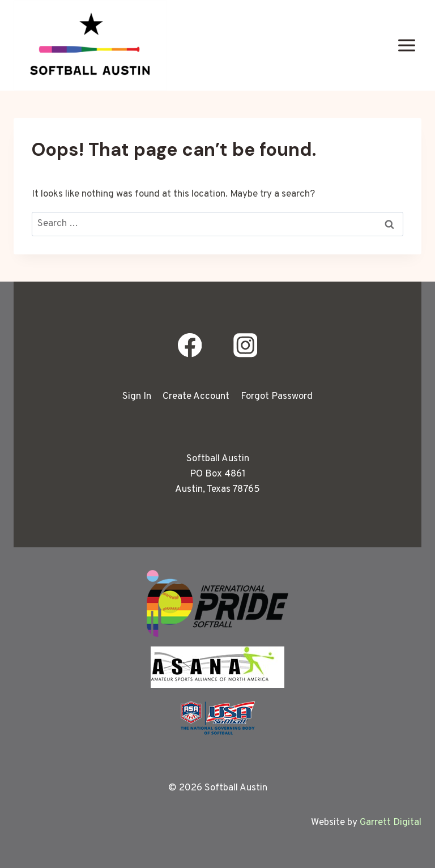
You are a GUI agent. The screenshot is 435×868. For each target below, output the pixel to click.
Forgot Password (277, 397)
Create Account (196, 397)
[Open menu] (406, 45)
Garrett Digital (391, 823)
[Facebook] (190, 345)
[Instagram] (245, 345)
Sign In (137, 397)
